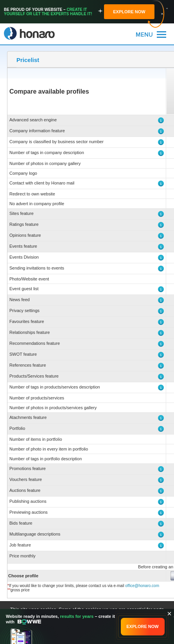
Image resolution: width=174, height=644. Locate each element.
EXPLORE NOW (129, 12)
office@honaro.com (142, 586)
